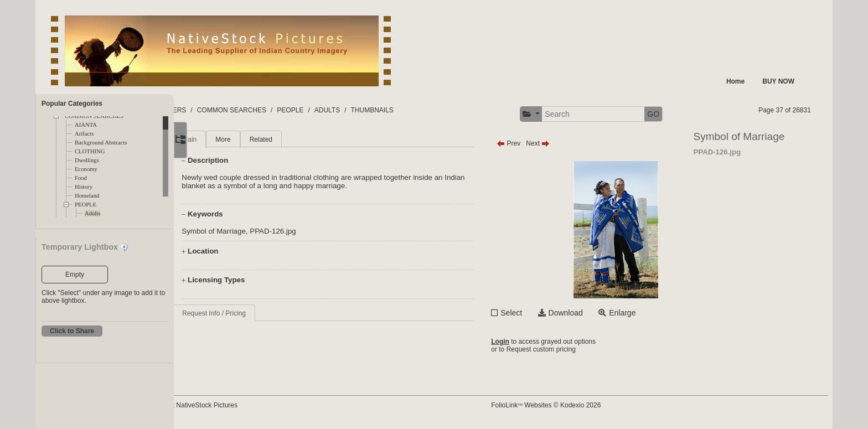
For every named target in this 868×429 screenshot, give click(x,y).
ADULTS (383, 110)
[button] (557, 114)
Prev (534, 143)
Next (564, 143)
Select (537, 313)
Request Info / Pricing (251, 313)
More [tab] (260, 139)
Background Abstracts (101, 143)
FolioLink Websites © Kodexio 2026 (572, 405)
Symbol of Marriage (251, 231)
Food (81, 178)
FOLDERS (226, 110)
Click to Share (72, 331)
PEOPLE (86, 205)
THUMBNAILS (428, 110)
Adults (92, 213)
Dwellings (87, 160)
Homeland (87, 196)
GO (679, 114)
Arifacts (84, 134)
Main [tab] (226, 139)
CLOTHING (90, 151)
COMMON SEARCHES (287, 110)
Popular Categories (72, 104)
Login (526, 342)
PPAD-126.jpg (310, 231)
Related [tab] (298, 139)
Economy (86, 169)
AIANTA (86, 125)
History (84, 187)
